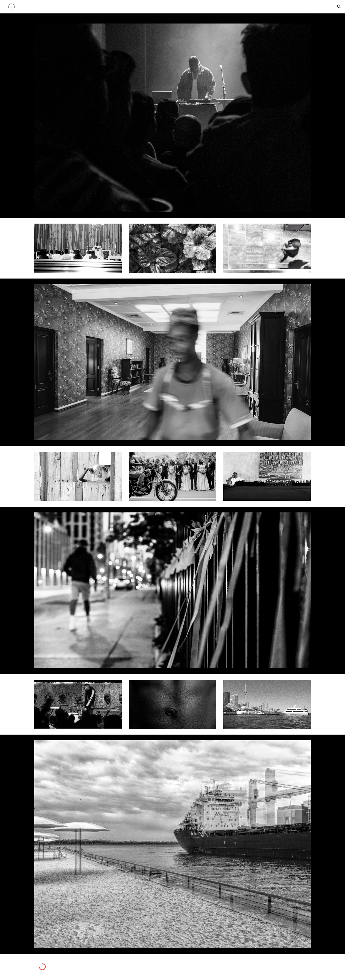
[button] (339, 7)
